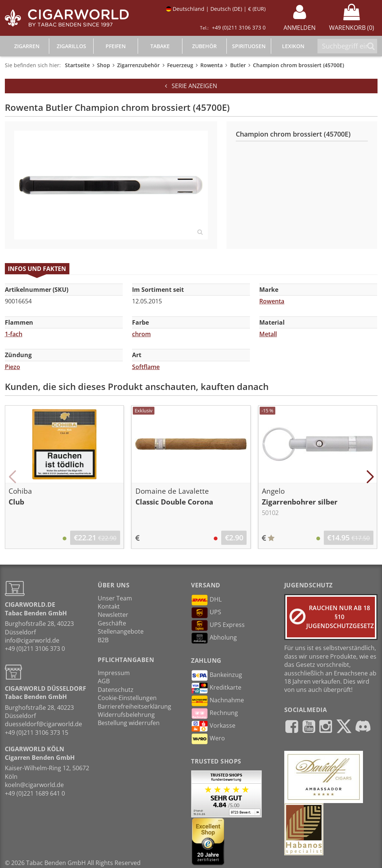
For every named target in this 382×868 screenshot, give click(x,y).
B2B (103, 640)
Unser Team (115, 598)
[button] (12, 477)
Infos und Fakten (37, 269)
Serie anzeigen (191, 86)
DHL (206, 600)
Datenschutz (116, 690)
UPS (206, 613)
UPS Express (218, 625)
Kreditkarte (216, 688)
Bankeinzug (217, 675)
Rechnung (215, 714)
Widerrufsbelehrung (126, 715)
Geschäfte (112, 623)
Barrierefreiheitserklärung (134, 706)
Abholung (214, 638)
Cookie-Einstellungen (127, 698)
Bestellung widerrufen (129, 723)
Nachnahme (217, 701)
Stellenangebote (121, 631)
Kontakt (109, 606)
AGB (104, 681)
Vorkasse (213, 726)
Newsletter (113, 615)
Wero (208, 739)
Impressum (114, 673)
